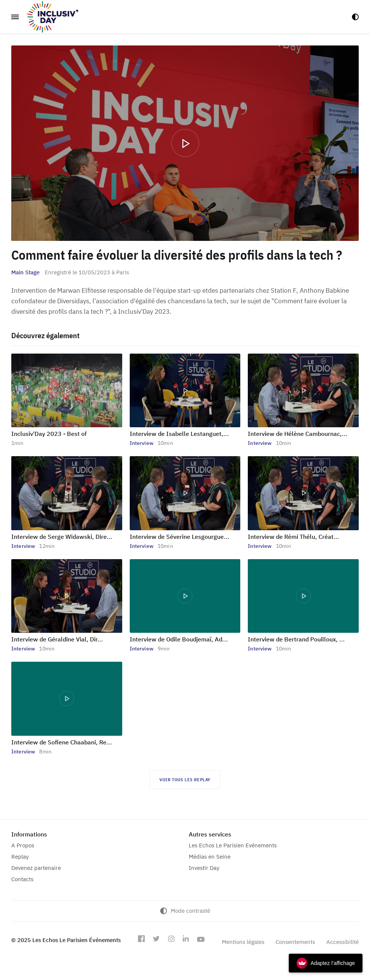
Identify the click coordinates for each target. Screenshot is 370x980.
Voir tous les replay (185, 780)
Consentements (295, 942)
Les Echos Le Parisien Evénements (233, 845)
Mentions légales (243, 942)
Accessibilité (343, 942)
